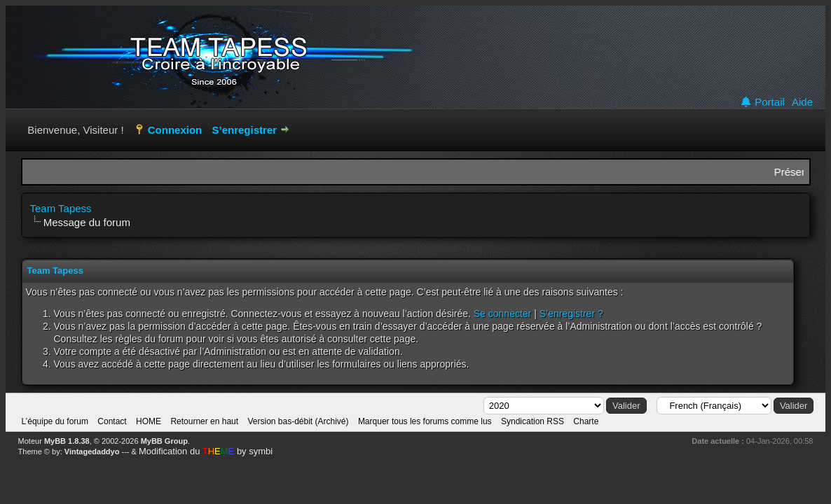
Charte (586, 421)
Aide (802, 102)
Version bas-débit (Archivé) (298, 421)
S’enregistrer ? (571, 314)
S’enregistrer (244, 130)
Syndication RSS (533, 421)
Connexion (175, 130)
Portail (762, 102)
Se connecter (503, 314)
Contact (112, 421)
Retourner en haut (204, 421)
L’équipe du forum (55, 421)
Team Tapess (61, 208)
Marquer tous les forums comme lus (425, 421)
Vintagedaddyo (92, 451)
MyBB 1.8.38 (67, 441)
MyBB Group (164, 441)
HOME (149, 421)
